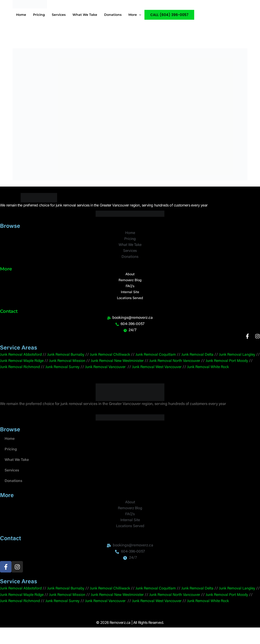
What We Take (17, 469)
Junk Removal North (192, 364)
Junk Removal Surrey (90, 370)
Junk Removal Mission (90, 364)
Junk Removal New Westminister (142, 364)
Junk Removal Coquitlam (162, 358)
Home (10, 448)
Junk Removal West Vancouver (188, 370)
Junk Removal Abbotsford (22, 358)
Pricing (11, 458)
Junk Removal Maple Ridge (42, 364)
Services (12, 479)
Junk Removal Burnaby (68, 358)
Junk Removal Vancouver (135, 370)
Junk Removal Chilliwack (114, 358)
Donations (14, 490)
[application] (139, 15)
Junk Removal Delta (205, 358)
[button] (169, 15)
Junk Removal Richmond (46, 370)
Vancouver (219, 364)
